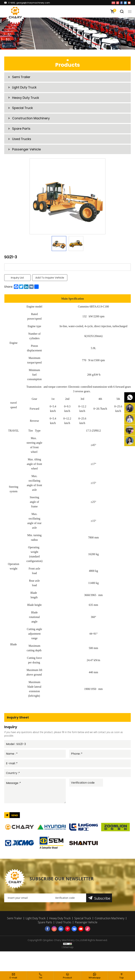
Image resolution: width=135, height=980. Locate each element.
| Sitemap (68, 949)
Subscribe (102, 900)
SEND (15, 817)
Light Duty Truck (24, 88)
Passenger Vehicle (26, 151)
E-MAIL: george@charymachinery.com (29, 3)
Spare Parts (21, 130)
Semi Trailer (21, 77)
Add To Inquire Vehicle (50, 279)
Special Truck (23, 109)
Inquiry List (17, 279)
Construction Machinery (31, 119)
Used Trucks (22, 140)
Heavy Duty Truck (26, 98)
